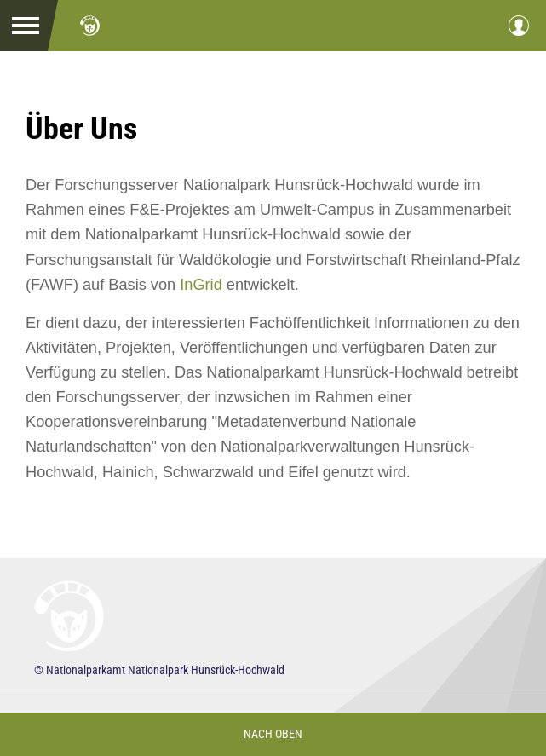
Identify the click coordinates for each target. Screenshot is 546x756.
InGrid (201, 285)
